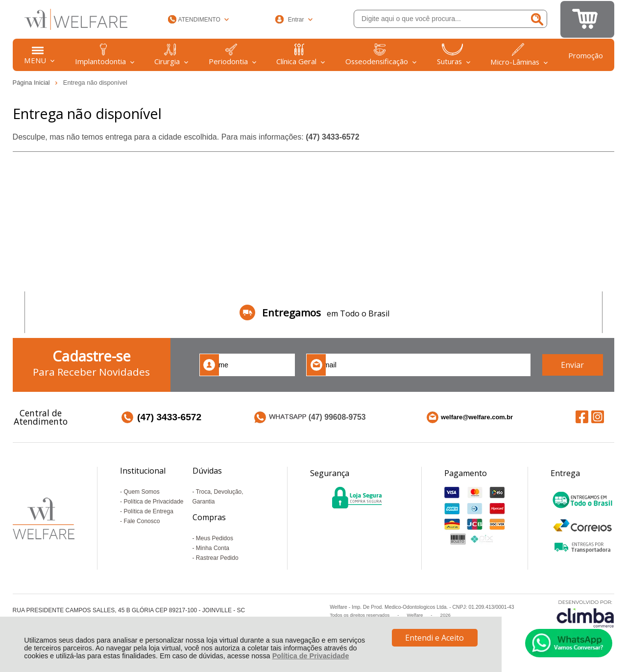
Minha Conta (213, 548)
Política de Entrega (148, 511)
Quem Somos (141, 492)
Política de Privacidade (311, 656)
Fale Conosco (142, 521)
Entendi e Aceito (434, 638)
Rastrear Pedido (217, 558)
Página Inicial (32, 83)
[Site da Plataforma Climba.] (585, 613)
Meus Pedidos (215, 538)
